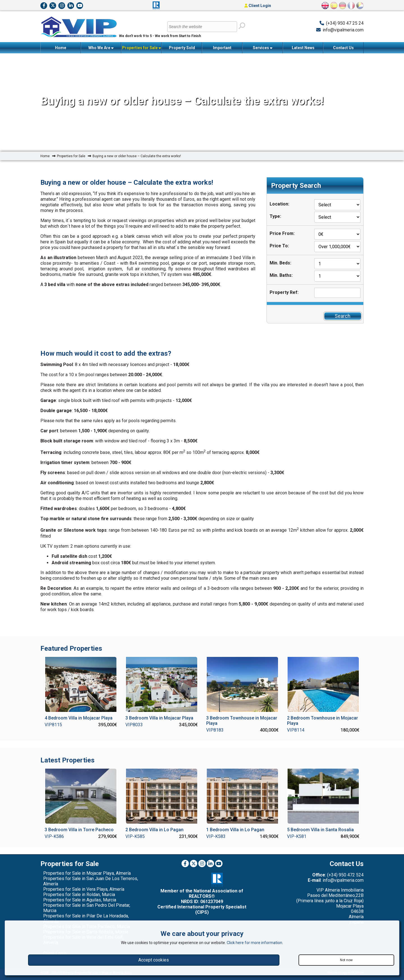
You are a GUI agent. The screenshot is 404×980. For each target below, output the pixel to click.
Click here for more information (254, 943)
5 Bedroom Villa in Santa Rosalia (320, 830)
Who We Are (101, 48)
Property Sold (182, 48)
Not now (346, 960)
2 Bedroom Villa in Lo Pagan (154, 830)
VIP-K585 (135, 836)
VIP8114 (296, 730)
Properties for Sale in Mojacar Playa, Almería (87, 873)
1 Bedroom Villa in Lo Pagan (235, 830)
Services (263, 48)
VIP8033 (134, 725)
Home (61, 48)
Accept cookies (154, 960)
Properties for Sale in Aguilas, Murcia (80, 900)
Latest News (303, 48)
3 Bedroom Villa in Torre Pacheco (79, 830)
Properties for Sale (142, 48)
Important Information (222, 49)
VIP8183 (215, 730)
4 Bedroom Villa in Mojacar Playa (79, 718)
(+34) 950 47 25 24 (345, 23)
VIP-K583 (216, 836)
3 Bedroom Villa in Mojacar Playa (159, 718)
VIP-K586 (54, 836)
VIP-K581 (297, 836)
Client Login (258, 6)
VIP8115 (53, 725)
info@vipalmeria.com (343, 30)
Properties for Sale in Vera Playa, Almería (84, 889)
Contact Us (343, 48)
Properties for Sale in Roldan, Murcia (79, 895)
